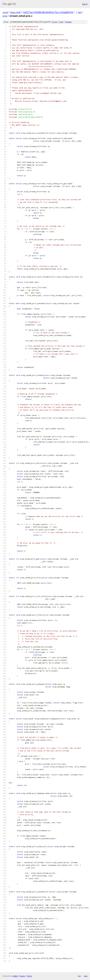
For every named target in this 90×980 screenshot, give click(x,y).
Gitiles (15, 976)
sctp (5, 16)
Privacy (22, 976)
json (85, 976)
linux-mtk (15, 12)
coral (5, 12)
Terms (29, 976)
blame (68, 22)
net (80, 12)
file (55, 22)
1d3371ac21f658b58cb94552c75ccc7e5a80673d (48, 12)
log (61, 22)
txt (79, 976)
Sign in (85, 4)
